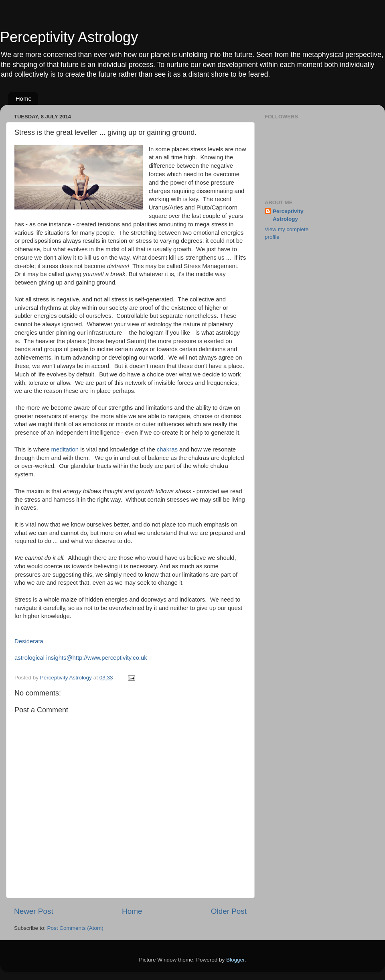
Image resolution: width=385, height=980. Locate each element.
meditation (64, 449)
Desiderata (29, 641)
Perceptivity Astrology (69, 37)
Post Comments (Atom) (75, 928)
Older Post (229, 911)
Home (24, 99)
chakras (168, 449)
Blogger (235, 960)
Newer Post (34, 911)
